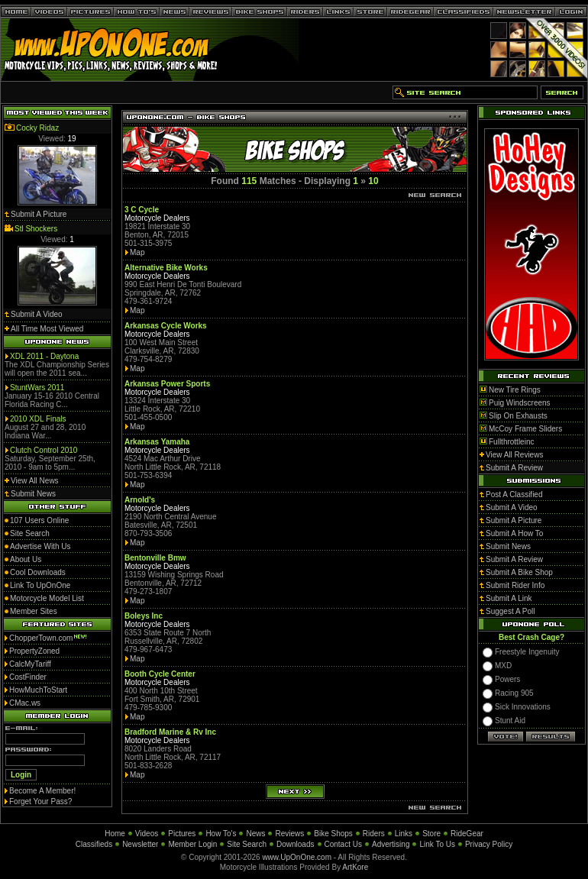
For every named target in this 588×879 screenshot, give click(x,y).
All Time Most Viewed (47, 329)
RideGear (467, 834)
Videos (147, 834)
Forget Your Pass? (40, 801)
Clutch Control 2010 (44, 450)
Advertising (391, 844)
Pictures (182, 834)
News (255, 834)
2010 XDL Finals (38, 419)
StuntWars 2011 (37, 388)
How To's (221, 834)
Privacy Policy (489, 844)
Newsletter (140, 844)
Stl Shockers (36, 229)
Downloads (295, 844)
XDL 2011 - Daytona (44, 356)
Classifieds (94, 844)
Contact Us (343, 844)
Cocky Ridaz (37, 128)
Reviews (289, 834)
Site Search (247, 844)
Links (404, 834)
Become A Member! (42, 791)
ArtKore (355, 867)
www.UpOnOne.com (297, 857)
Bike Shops (333, 834)
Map (137, 252)
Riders (374, 834)
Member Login (192, 844)
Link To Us (437, 844)
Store (431, 834)
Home (115, 834)
